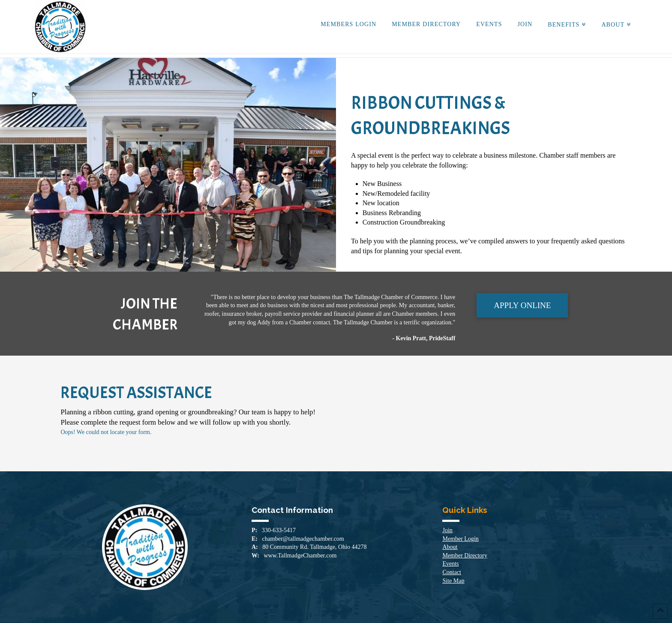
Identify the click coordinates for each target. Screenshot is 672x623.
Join (447, 530)
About (450, 547)
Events (450, 564)
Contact (452, 572)
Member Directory (465, 556)
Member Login (460, 539)
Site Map (453, 581)
